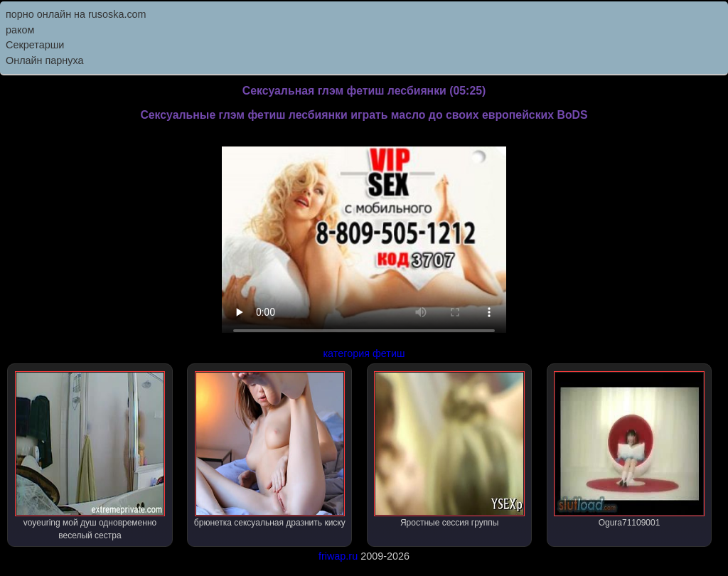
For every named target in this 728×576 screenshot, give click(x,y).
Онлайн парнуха (45, 60)
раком (20, 30)
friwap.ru (338, 556)
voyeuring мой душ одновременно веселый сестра (90, 456)
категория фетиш (364, 353)
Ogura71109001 (629, 449)
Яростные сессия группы (449, 449)
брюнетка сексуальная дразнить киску (270, 449)
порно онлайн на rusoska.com (76, 14)
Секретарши (35, 45)
